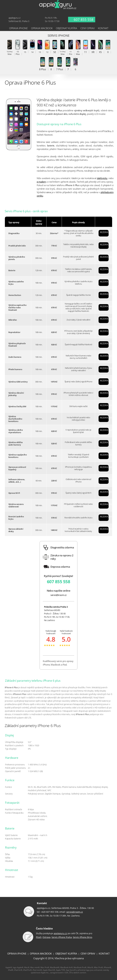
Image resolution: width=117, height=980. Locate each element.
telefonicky (102, 178)
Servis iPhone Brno (82, 937)
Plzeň (39, 937)
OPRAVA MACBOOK (41, 954)
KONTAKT (104, 954)
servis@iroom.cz (58, 595)
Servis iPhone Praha (62, 937)
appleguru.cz (60, 933)
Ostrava (46, 937)
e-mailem (41, 182)
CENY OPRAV (88, 954)
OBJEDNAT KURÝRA (66, 954)
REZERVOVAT (104, 232)
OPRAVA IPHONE (17, 954)
